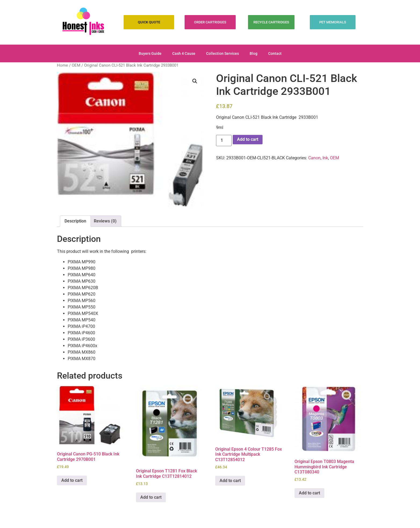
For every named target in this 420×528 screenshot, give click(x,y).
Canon (314, 158)
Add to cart (248, 139)
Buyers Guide (150, 53)
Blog (254, 53)
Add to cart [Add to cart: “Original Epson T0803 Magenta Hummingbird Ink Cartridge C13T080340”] (309, 493)
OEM (76, 65)
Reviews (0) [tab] (105, 221)
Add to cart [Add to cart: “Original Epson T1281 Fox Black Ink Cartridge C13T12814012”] (151, 497)
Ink (325, 158)
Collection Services (222, 53)
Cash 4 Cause (184, 53)
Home (62, 65)
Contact (275, 53)
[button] (195, 81)
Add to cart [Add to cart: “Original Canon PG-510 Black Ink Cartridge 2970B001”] (72, 480)
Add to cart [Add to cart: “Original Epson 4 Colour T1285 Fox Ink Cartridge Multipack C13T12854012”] (230, 481)
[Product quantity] (224, 141)
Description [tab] (75, 221)
